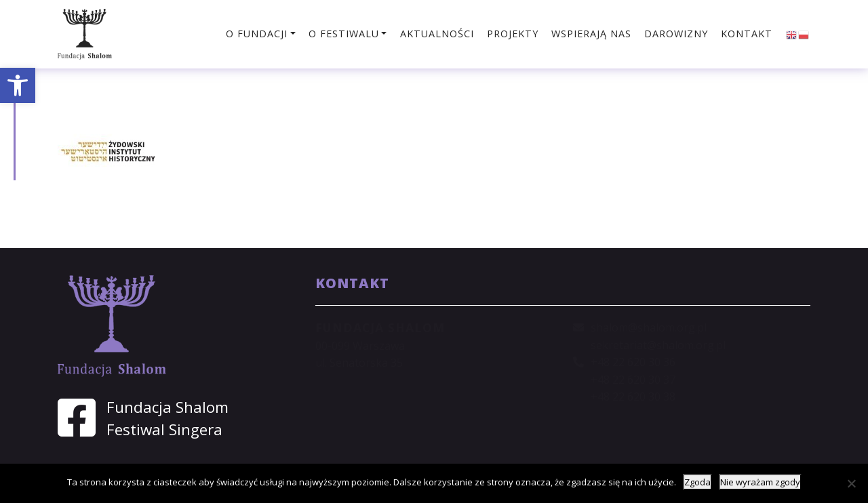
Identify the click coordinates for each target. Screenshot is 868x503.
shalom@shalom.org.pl (649, 327)
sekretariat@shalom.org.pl (658, 345)
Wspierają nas (591, 34)
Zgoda (697, 482)
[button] (18, 85)
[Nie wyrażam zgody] (851, 483)
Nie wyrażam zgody (760, 482)
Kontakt (747, 34)
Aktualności (437, 34)
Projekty (513, 34)
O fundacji (257, 34)
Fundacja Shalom (167, 407)
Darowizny (676, 34)
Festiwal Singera (164, 429)
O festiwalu (344, 34)
